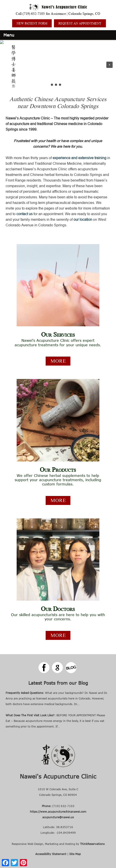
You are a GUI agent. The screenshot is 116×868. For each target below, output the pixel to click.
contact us (25, 214)
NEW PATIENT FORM (32, 23)
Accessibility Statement (51, 854)
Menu (9, 35)
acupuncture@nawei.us (58, 817)
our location (83, 219)
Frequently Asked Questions (24, 693)
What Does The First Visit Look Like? (30, 715)
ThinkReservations (92, 844)
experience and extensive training (79, 158)
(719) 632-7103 (34, 14)
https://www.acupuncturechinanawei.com (58, 812)
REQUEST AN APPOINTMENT (80, 23)
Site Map (75, 854)
